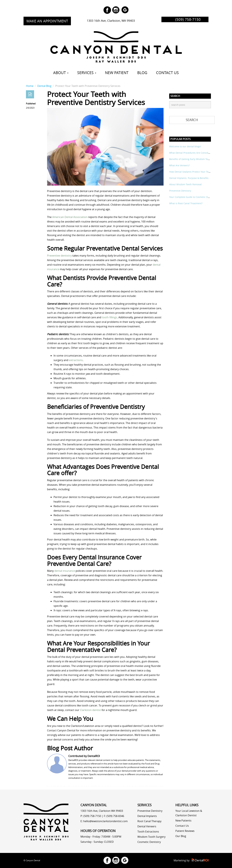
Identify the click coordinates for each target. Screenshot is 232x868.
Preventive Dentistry (180, 191)
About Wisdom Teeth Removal (185, 184)
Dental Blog (44, 86)
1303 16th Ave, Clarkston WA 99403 (102, 811)
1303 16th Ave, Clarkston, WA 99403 (111, 21)
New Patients (183, 821)
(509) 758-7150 (188, 19)
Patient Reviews (185, 831)
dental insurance (65, 571)
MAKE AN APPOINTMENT (47, 21)
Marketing (180, 860)
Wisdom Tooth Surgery (151, 837)
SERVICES (87, 73)
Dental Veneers (147, 826)
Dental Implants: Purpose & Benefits (189, 178)
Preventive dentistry (59, 256)
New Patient (117, 73)
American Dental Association (70, 217)
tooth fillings (110, 317)
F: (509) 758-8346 (114, 816)
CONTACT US (167, 73)
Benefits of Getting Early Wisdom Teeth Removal (195, 159)
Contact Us (182, 826)
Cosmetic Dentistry (149, 842)
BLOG (142, 73)
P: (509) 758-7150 (91, 816)
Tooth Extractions (148, 832)
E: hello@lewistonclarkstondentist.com (104, 821)
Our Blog (181, 836)
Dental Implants (147, 816)
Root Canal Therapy (149, 821)
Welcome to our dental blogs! (185, 146)
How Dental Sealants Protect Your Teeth (191, 172)
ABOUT (61, 73)
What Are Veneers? (179, 165)
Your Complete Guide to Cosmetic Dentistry (193, 197)
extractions (76, 360)
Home (30, 86)
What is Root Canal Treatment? (186, 203)
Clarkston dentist (90, 710)
